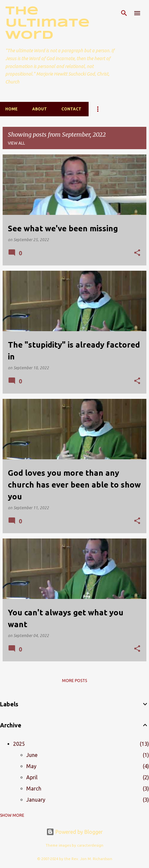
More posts (74, 681)
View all (16, 143)
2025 (19, 744)
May (31, 766)
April (32, 777)
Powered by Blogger (74, 832)
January (36, 800)
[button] (137, 253)
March (34, 788)
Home (11, 109)
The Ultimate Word (47, 23)
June (32, 755)
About (40, 109)
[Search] (124, 13)
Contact (71, 109)
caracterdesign (90, 845)
